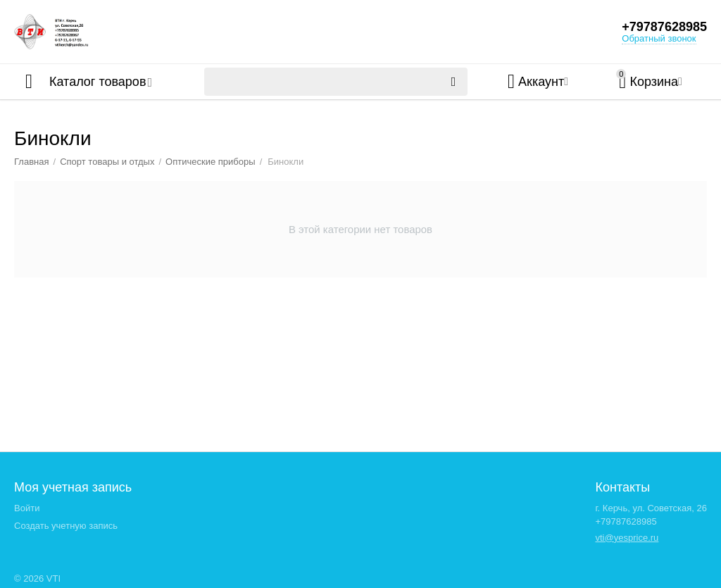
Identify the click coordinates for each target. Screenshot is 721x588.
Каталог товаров (98, 82)
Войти (27, 508)
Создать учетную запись (66, 526)
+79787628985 (664, 27)
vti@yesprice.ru (627, 538)
